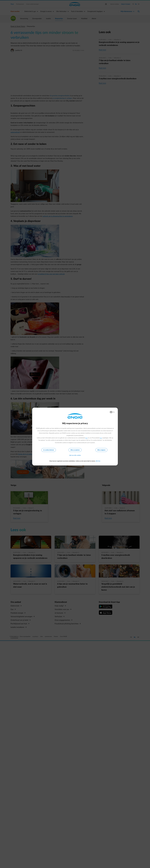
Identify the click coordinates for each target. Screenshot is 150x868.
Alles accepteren (75, 450)
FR (111, 412)
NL (114, 412)
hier (86, 438)
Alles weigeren (101, 450)
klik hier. (98, 461)
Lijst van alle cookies (75, 455)
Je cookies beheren (49, 450)
